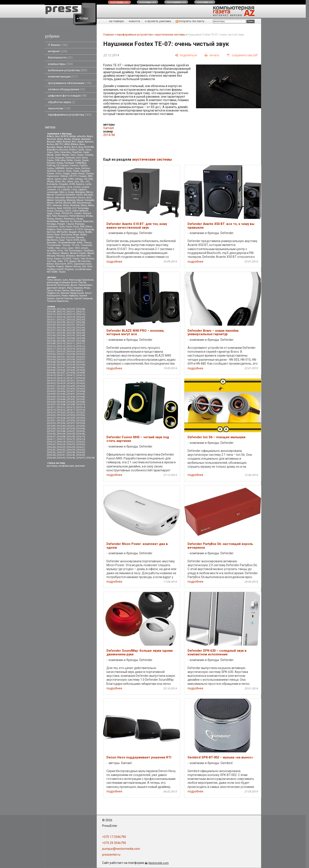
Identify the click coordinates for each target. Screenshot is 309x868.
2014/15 (61, 378)
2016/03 (51, 434)
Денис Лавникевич (81, 285)
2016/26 (80, 444)
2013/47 (61, 368)
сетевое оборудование (66, 89)
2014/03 (61, 370)
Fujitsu (50, 168)
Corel (73, 155)
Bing (81, 147)
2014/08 (71, 373)
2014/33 (71, 389)
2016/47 (80, 458)
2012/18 (61, 317)
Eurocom (51, 163)
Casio (88, 150)
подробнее (114, 262)
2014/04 (71, 370)
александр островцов (58, 282)
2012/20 (80, 317)
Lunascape (53, 192)
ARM (67, 144)
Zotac (60, 261)
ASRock (74, 144)
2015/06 (80, 402)
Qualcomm (52, 227)
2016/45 (61, 458)
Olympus (59, 211)
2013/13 (51, 346)
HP (70, 176)
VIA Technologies (73, 251)
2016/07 (51, 437)
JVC (87, 182)
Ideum (50, 179)
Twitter (50, 248)
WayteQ (65, 253)
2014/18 (80, 378)
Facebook (69, 163)
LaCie (88, 184)
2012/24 (80, 320)
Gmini (58, 174)
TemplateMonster (67, 243)
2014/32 (61, 389)
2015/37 (71, 423)
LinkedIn (66, 190)
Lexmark (51, 190)
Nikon (66, 205)
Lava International (56, 187)
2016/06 (80, 434)
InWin (71, 179)
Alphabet (86, 139)
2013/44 (71, 365)
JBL (82, 182)
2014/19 (51, 381)
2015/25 (71, 415)
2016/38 (71, 452)
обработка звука (62, 102)
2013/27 (61, 354)
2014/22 (80, 381)
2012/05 (51, 309)
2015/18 (80, 410)
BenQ (74, 147)
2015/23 (51, 415)
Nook (59, 208)
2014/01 (80, 368)
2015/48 (61, 431)
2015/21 (71, 413)
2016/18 (61, 442)
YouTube (51, 261)
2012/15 (71, 314)
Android (67, 142)
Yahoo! (76, 259)
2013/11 (71, 343)
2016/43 (80, 455)
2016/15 (51, 442)
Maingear (80, 192)
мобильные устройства (68, 70)
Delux (85, 158)
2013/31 (61, 357)
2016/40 (51, 455)
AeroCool (51, 139)
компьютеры (60, 64)
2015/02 (80, 399)
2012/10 (61, 312)
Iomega (79, 179)
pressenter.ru (111, 855)
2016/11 (51, 439)
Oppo (50, 213)
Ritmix (89, 227)
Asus (82, 144)
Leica (69, 187)
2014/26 (80, 383)
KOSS (72, 184)
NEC (49, 205)
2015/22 (80, 413)
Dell (78, 158)
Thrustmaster (54, 245)
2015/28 (61, 418)
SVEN (76, 240)
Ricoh (76, 227)
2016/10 (80, 437)
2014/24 (61, 383)
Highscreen (53, 176)
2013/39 (61, 362)
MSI (74, 203)
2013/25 (80, 352)
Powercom (88, 221)
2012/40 (80, 330)
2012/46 (61, 335)
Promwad (80, 224)
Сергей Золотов (64, 298)
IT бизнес (58, 45)
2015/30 (80, 418)
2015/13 (71, 407)
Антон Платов (78, 282)
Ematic (78, 160)
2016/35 (80, 450)
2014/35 (51, 391)
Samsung (89, 229)
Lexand (85, 187)
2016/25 (71, 444)
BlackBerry (52, 150)
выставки (52, 466)
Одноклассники (83, 264)
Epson (85, 160)
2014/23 (51, 383)
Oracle (57, 213)
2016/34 (71, 450)
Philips (50, 219)
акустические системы (170, 35)
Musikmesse (84, 203)
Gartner (69, 168)
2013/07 (71, 341)
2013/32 (71, 357)
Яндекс (60, 266)
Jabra (70, 182)
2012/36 (80, 328)
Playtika (51, 266)
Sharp (81, 232)
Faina (50, 280)
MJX (89, 198)
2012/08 (80, 309)
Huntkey (51, 269)
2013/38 (51, 362)
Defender (70, 158)
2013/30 (51, 357)
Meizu (89, 192)
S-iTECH (79, 229)
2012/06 (61, 309)
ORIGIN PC (67, 213)
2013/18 (61, 349)
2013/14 (61, 346)
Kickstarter (52, 184)
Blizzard (64, 150)
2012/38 (61, 330)
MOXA (59, 203)
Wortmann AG (83, 256)
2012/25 (51, 322)
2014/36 (61, 391)
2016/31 (80, 447)
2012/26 (61, 322)
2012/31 (71, 325)
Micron (50, 198)
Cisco (50, 152)
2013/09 (51, 343)
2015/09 (71, 405)
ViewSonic (88, 251)
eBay (63, 160)
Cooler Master (62, 155)
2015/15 (51, 410)
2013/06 (61, 341)
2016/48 (90, 458)
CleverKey (65, 152)
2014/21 (71, 381)
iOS (85, 179)
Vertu (60, 251)
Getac (69, 171)
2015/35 (51, 423)
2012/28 (80, 322)
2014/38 (80, 391)
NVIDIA (67, 208)
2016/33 (61, 450)
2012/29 (51, 325)
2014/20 (61, 381)
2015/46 (80, 429)
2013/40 (71, 362)
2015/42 (80, 426)
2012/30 (61, 325)
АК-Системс (84, 261)
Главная (109, 35)
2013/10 (61, 343)
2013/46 (51, 368)
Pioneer (59, 219)
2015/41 (71, 426)
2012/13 (51, 314)
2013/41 (80, 362)
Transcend (86, 245)
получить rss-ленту (190, 21)
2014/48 (61, 399)
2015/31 (51, 421)
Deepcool (60, 158)
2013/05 (51, 341)
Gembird (51, 171)
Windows (71, 256)
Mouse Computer (85, 200)
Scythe (64, 232)
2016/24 (61, 444)
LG (59, 190)
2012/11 (71, 312)
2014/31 (51, 389)
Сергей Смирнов (83, 298)
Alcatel (68, 139)
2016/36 (51, 452)
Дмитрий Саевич (56, 288)
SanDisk (51, 232)
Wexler (91, 253)
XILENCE (67, 259)
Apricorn (89, 142)
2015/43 (51, 429)
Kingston (64, 184)
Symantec (52, 243)
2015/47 (51, 431)
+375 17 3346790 (114, 837)
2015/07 (51, 405)
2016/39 (80, 452)
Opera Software (80, 211)
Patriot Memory (77, 216)
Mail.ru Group (67, 192)
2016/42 (71, 455)
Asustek (51, 147)
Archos (50, 144)
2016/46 (71, 458)
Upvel (70, 248)
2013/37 (80, 360)
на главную (117, 21)
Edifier (70, 160)
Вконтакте (61, 264)
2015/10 (80, 405)
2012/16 (80, 314)
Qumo (62, 227)
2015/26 (80, 415)
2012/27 (71, 322)
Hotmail (64, 176)
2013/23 (61, 352)
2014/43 (51, 397)
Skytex (83, 235)
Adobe (73, 136)
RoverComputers (65, 229)
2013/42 (51, 365)
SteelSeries (53, 240)
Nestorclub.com (159, 863)
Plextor (80, 219)
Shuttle (88, 232)
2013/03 (71, 338)
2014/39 (51, 394)
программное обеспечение (70, 83)
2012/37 (51, 330)
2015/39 (51, 426)
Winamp (61, 256)
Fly (58, 166)
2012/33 (51, 328)
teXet (80, 243)
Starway (80, 237)
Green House (78, 174)
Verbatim (52, 251)
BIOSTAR (89, 147)
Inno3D (60, 269)
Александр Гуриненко (81, 280)
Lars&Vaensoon (83, 269)
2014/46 (80, 397)
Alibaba (76, 139)
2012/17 (51, 317)
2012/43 (71, 333)
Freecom (74, 166)
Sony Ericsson (68, 237)
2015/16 (61, 410)
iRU (64, 182)
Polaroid (78, 221)
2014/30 (80, 386)
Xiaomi (57, 259)
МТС (70, 264)
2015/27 (51, 418)
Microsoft (60, 198)
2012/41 (51, 333)
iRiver (58, 182)
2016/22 (80, 442)
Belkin (67, 147)
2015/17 (71, 410)
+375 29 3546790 (114, 843)
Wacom (56, 253)
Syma (83, 240)
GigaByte (85, 171)
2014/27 (51, 386)
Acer (57, 136)
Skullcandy (67, 235)
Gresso (90, 174)
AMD (59, 142)
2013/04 (80, 338)
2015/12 (61, 407)
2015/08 (61, 405)
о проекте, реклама (158, 21)
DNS (57, 160)
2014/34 (80, 389)
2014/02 (51, 370)
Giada (76, 171)
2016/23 (51, 444)
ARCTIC (59, 144)
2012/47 (71, 335)
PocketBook (53, 221)
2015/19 (51, 413)
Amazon (51, 142)
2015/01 (71, 399)
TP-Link (75, 245)
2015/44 (61, 429)
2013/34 (51, 360)
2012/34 (61, 328)
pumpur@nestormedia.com (121, 849)
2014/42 (80, 394)
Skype (76, 235)
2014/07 (61, 373)
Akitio (60, 139)
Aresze (77, 266)
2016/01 (71, 431)
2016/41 (61, 455)
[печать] (212, 55)
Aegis (90, 136)
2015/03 (51, 402)
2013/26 (51, 354)
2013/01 (51, 338)
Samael (58, 280)
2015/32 (61, 421)
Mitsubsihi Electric (76, 198)
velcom (84, 248)
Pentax (89, 216)
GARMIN (60, 168)
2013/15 (71, 346)
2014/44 (61, 397)
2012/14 (61, 314)
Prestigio (51, 224)
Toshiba (66, 245)
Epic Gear (87, 266)
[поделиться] (186, 55)
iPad (91, 179)
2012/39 (71, 330)
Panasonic (63, 216)
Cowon (80, 155)
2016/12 (61, 439)
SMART (51, 237)
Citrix (56, 152)
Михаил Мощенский (72, 293)
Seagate (73, 232)
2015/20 (61, 413)
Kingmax (69, 269)
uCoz (64, 248)
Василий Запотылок (58, 285)
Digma (50, 160)
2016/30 (71, 447)
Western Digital (78, 253)
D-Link (50, 158)
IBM (90, 176)
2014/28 (61, 386)
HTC (75, 176)
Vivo (49, 253)
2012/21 (51, 320)
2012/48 (80, 335)
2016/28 (51, 447)
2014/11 (61, 375)
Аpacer (73, 261)
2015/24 (61, 415)
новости (134, 21)
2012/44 (80, 333)
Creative (89, 155)
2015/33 (71, 421)
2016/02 (80, 431)
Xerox (50, 259)
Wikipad (51, 256)
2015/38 (80, 423)
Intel (65, 179)
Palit (54, 216)
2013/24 (71, 352)
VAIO (77, 248)
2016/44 (51, 458)
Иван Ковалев (75, 288)
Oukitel (78, 213)
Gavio (77, 168)
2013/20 (80, 349)
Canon (81, 150)
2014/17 (71, 378)
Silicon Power (53, 235)
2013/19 (71, 349)
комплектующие (63, 77)
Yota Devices (87, 259)
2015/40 (61, 426)
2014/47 (51, 399)
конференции (66, 466)
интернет (58, 51)
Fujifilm (83, 166)
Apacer (69, 266)
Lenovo (77, 187)
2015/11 (51, 407)
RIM (82, 227)
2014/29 (71, 386)
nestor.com (119, 2)
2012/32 (80, 325)
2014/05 (80, 370)
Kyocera (80, 184)
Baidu (60, 147)
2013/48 (71, 368)
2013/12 (80, 343)
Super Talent (66, 240)
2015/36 (61, 423)
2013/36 (71, 360)
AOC (74, 142)
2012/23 (71, 320)
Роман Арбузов (70, 296)
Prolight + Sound (65, 224)
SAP (58, 232)
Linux (74, 190)
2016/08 (61, 437)
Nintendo (75, 205)
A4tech (50, 136)
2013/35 (61, 360)
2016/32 (51, 450)
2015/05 (71, 402)
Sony (58, 237)
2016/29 (61, 447)
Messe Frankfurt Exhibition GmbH (65, 195)
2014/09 (80, 373)
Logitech (82, 190)
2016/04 (61, 434)
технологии (59, 108)
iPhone (50, 182)
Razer (69, 227)
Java (76, 182)
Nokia (84, 205)
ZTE (66, 261)
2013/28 (71, 354)
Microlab (88, 195)
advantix (81, 136)
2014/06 (51, 373)
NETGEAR (52, 272)
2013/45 (80, 365)
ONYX (68, 211)
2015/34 (80, 421)
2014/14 (51, 378)
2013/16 (80, 346)
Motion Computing (56, 200)
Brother (73, 150)
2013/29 (80, 354)
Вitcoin (50, 264)
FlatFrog (51, 166)
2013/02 (61, 338)
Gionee (51, 174)
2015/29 (71, 418)
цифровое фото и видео (67, 96)
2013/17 (51, 349)
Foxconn (64, 166)
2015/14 (80, 407)
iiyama (58, 179)
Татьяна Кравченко (58, 301)
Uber (58, 248)
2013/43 (61, 365)
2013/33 (80, 357)
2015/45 (71, 429)
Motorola (71, 200)
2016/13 (71, 439)
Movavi (51, 203)
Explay (60, 163)
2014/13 (80, 375)
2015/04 (61, 402)
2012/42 (61, 333)
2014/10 (51, 375)
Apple (81, 142)
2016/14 (80, 439)
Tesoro (62, 272)
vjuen (65, 280)
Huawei (83, 176)
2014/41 (71, 394)
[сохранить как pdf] (242, 55)
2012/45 (51, 335)
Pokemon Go (66, 221)
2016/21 (71, 442)
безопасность (60, 57)
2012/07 (71, 309)
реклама (80, 466)
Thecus (87, 243)
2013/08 (80, 341)
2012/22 (61, 320)
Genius (61, 171)
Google (66, 174)
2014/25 (71, 383)
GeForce (86, 168)
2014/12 (71, 375)
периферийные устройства (70, 115)
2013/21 (51, 352)
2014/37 (71, 391)
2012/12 (80, 312)
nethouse (57, 205)
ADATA (65, 136)
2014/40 (61, 394)
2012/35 (71, 328)
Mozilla (67, 203)
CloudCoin (77, 152)
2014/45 (71, 397)
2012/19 (71, 317)
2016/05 (71, 434)
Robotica (51, 229)
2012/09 (51, 312)
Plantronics (69, 219)
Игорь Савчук (62, 290)
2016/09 (71, 437)
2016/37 (61, 452)
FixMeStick (81, 163)
